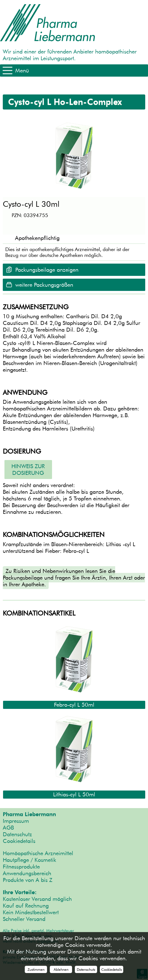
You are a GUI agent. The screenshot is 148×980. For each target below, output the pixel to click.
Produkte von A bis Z (28, 880)
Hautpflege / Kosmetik (29, 860)
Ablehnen (61, 969)
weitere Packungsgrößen (44, 285)
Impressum (16, 821)
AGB (8, 828)
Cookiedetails (19, 841)
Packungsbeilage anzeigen (47, 270)
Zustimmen (36, 969)
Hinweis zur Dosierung (28, 470)
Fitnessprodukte (21, 867)
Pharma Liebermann (29, 814)
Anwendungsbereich (27, 873)
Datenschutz (17, 834)
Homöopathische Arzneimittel (38, 853)
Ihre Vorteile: (20, 892)
